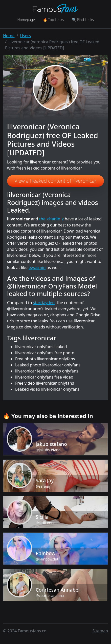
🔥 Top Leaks (53, 20)
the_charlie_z (51, 219)
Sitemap (100, 631)
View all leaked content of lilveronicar (55, 181)
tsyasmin (37, 267)
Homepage (26, 20)
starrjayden (44, 303)
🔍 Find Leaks (83, 20)
